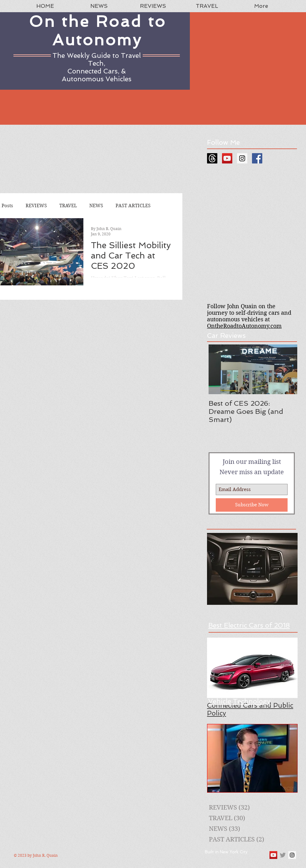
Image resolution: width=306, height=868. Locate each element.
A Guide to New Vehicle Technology (239, 697)
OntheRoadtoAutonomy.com (244, 326)
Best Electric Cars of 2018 (249, 625)
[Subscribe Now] (252, 505)
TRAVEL (68, 206)
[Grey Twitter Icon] (283, 855)
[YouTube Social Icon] (227, 158)
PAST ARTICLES (133, 206)
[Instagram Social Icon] (242, 158)
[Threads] (212, 158)
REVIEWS (36, 206)
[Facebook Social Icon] (257, 158)
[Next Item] (287, 369)
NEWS (96, 206)
